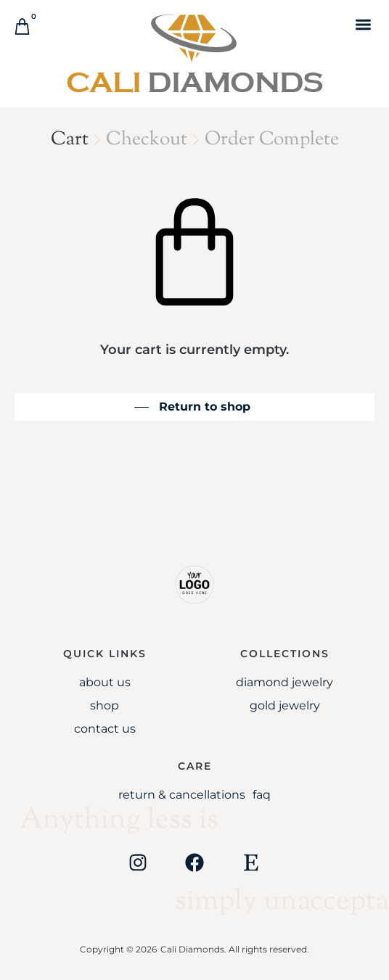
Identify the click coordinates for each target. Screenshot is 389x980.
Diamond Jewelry (284, 682)
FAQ (262, 795)
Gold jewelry (285, 705)
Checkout (147, 140)
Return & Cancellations (182, 795)
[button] (363, 24)
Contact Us (105, 729)
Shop (105, 705)
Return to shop (205, 407)
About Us (105, 682)
